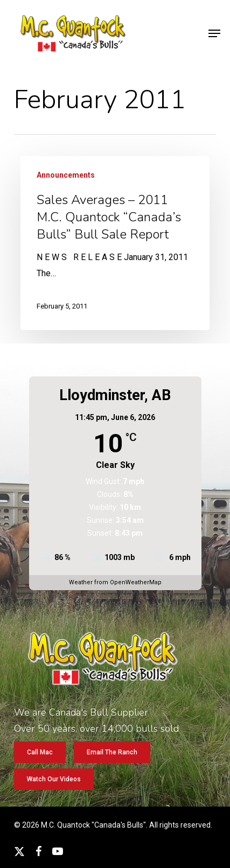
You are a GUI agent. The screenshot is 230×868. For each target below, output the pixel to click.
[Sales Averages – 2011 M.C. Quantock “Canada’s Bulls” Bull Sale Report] (115, 243)
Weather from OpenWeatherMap (115, 582)
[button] (214, 33)
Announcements (66, 175)
